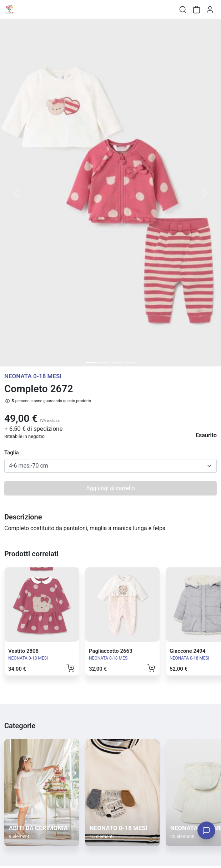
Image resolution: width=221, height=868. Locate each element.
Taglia (12, 453)
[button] (17, 193)
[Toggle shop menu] (24, 10)
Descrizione (23, 517)
